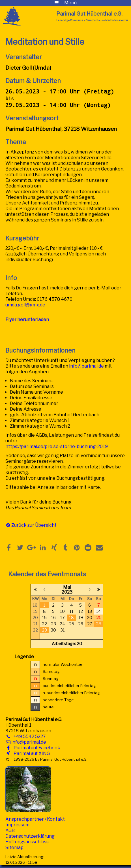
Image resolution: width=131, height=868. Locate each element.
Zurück (19, 525)
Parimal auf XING (31, 753)
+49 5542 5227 (29, 736)
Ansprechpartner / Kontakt (35, 819)
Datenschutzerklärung (30, 836)
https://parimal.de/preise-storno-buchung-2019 (57, 446)
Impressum (17, 825)
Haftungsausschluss (27, 842)
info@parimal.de (86, 366)
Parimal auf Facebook (36, 748)
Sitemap (14, 847)
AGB (10, 830)
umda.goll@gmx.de (25, 305)
